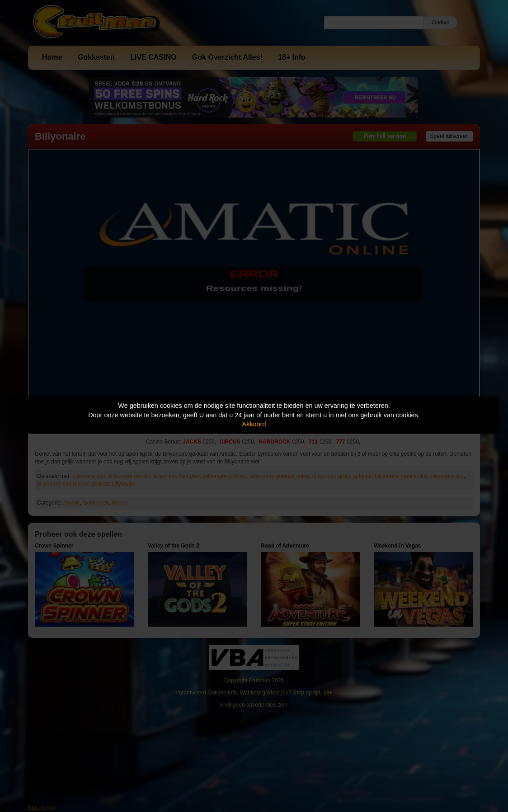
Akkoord (254, 424)
